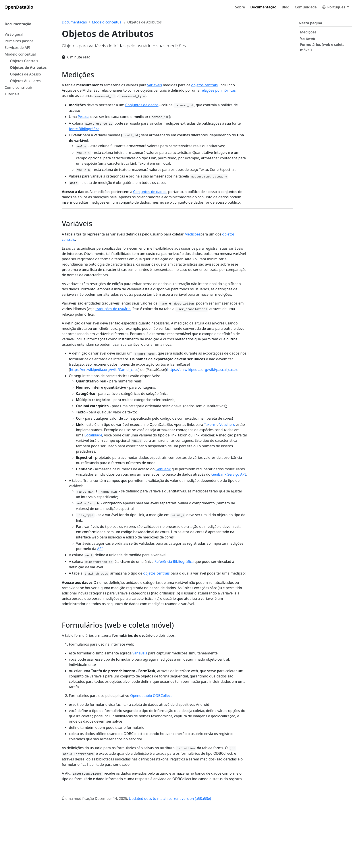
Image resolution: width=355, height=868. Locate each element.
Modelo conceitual (107, 22)
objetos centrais (204, 85)
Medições (308, 32)
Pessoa (84, 117)
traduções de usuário (113, 309)
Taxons (210, 424)
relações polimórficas (218, 90)
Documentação (74, 22)
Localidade (93, 435)
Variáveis (308, 38)
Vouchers (227, 424)
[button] (335, 7)
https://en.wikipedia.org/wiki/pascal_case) (202, 370)
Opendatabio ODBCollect (151, 696)
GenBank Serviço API (229, 474)
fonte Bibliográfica (84, 129)
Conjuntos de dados (142, 105)
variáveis (155, 85)
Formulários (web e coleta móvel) (322, 47)
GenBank (163, 469)
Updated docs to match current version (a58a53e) (170, 799)
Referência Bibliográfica (174, 561)
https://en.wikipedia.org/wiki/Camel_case (104, 370)
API (100, 549)
